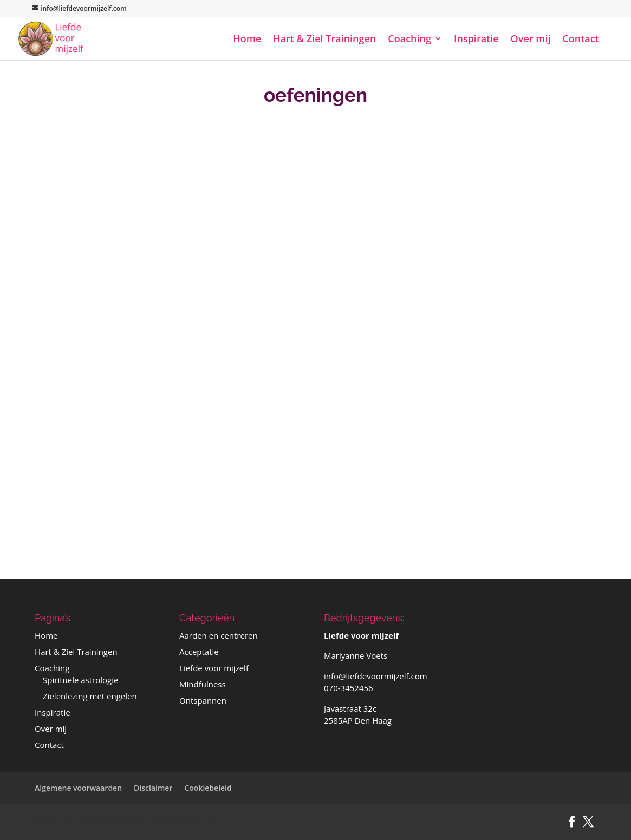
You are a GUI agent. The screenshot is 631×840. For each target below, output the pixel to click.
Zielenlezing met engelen (90, 696)
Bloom (216, 820)
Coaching (409, 40)
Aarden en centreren (219, 635)
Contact (580, 40)
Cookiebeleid (208, 788)
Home (247, 40)
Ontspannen (203, 700)
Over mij (531, 40)
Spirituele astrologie (80, 680)
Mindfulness (203, 684)
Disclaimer (153, 788)
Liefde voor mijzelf (214, 668)
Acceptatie (199, 652)
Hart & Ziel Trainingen (324, 40)
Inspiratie (476, 40)
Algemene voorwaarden (78, 788)
